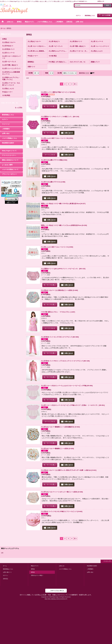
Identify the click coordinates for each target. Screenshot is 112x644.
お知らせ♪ (62, 566)
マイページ (6, 124)
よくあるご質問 (7, 165)
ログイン (78, 16)
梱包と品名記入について (10, 160)
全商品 (4, 39)
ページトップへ (107, 561)
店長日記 (5, 579)
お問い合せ (6, 133)
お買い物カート (7, 572)
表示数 (31, 73)
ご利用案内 (6, 129)
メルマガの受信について (10, 169)
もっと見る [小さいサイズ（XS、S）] (19, 108)
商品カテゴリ (35, 566)
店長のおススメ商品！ (37, 575)
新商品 (33, 569)
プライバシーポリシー (9, 174)
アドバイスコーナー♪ (9, 155)
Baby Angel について (9, 151)
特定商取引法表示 (8, 143)
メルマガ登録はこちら (9, 138)
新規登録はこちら (90, 16)
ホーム (5, 566)
